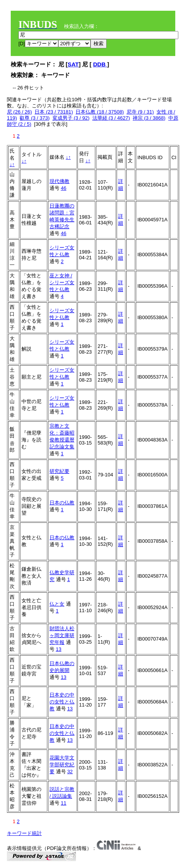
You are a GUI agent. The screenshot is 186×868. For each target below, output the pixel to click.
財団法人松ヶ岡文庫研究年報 (62, 635)
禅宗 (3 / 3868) (149, 118)
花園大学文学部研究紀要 (62, 765)
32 (70, 772)
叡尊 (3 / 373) (35, 118)
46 (64, 188)
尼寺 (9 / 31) (140, 112)
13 (59, 649)
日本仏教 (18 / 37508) (100, 112)
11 (64, 803)
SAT (73, 64)
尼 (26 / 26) (19, 112)
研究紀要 (59, 471)
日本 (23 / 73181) (54, 112)
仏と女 (57, 604)
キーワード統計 (24, 833)
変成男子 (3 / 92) (71, 118)
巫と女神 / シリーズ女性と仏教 (62, 282)
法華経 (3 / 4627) (111, 118)
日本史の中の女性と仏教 (62, 702)
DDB (100, 64)
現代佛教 (59, 181)
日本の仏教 (62, 503)
